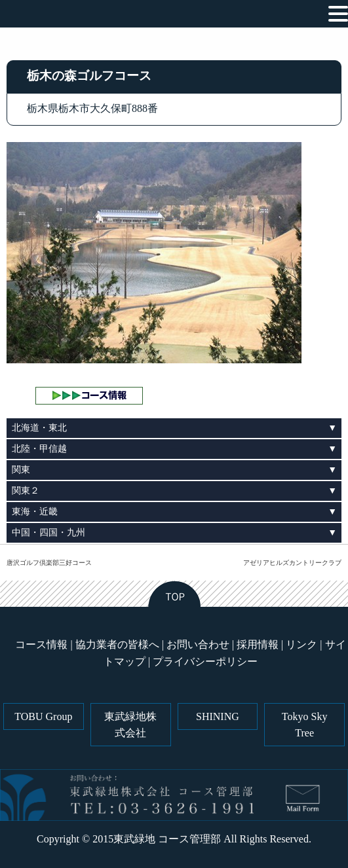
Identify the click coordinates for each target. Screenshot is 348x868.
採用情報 (258, 644)
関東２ (26, 491)
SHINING (218, 716)
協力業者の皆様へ (117, 644)
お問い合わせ (198, 644)
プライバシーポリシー (205, 661)
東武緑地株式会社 (130, 725)
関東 (21, 470)
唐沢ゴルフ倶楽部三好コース (49, 563)
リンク (301, 644)
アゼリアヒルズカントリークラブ (292, 563)
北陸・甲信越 (39, 449)
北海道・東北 (39, 428)
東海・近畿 (35, 512)
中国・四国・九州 (48, 533)
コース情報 (41, 644)
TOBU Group (43, 716)
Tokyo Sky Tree (305, 725)
